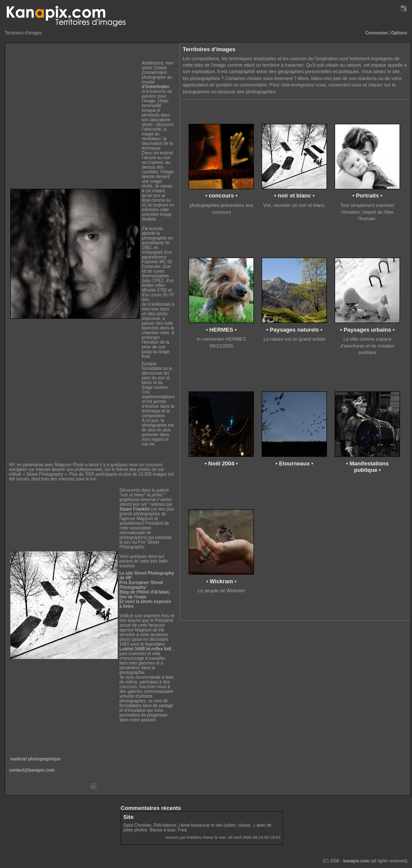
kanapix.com (356, 861)
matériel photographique (35, 759)
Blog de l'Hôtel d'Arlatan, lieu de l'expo (145, 594)
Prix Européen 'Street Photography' (141, 585)
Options (399, 33)
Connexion (376, 33)
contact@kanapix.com (32, 770)
